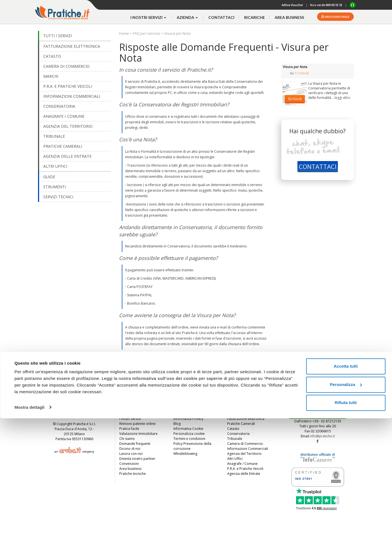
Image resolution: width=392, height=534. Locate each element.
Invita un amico (131, 414)
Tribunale (235, 439)
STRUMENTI (55, 187)
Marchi (232, 414)
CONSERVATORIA (59, 106)
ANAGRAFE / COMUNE (64, 116)
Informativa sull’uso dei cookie (165, 494)
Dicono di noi (130, 449)
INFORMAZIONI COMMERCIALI (72, 96)
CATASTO (52, 56)
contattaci (221, 17)
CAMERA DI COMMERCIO (66, 66)
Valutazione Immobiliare (138, 434)
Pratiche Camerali (241, 424)
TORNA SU (335, 391)
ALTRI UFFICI (55, 166)
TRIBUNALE (54, 136)
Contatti (180, 414)
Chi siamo (127, 439)
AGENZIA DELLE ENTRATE (67, 156)
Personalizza (346, 500)
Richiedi (295, 99)
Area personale (337, 17)
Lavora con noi (131, 454)
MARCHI (51, 76)
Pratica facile (129, 429)
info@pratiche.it (322, 436)
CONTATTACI (318, 166)
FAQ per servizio (147, 33)
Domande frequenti (135, 444)
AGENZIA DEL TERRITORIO (68, 126)
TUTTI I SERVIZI (58, 36)
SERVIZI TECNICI (58, 197)
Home (124, 33)
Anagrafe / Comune (242, 464)
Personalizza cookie (189, 434)
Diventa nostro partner (137, 459)
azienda (188, 17)
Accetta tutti (346, 482)
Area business (289, 17)
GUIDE (49, 177)
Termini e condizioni (189, 439)
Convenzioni (129, 464)
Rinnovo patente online (137, 424)
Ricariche (255, 17)
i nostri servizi (149, 17)
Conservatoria (238, 434)
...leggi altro (341, 98)
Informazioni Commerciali (248, 449)
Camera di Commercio (245, 444)
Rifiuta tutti (346, 519)
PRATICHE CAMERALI (63, 146)
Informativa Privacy (188, 419)
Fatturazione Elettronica (246, 419)
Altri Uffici (235, 459)
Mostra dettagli (29, 523)
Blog (177, 424)
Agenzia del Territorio (244, 454)
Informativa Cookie (188, 429)
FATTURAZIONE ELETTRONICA (72, 46)
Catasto (233, 429)
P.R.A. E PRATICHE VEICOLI (68, 86)
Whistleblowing (185, 454)
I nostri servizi (130, 419)
